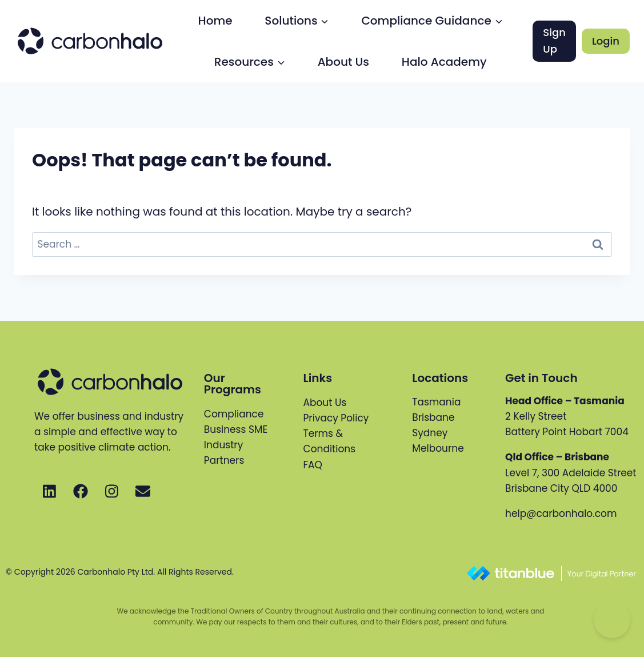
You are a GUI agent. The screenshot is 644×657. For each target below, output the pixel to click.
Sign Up (554, 41)
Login (606, 41)
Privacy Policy (336, 418)
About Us (343, 62)
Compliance (234, 414)
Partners (224, 460)
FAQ (313, 465)
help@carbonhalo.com (561, 513)
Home (215, 21)
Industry (223, 445)
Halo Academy (444, 62)
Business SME (236, 429)
